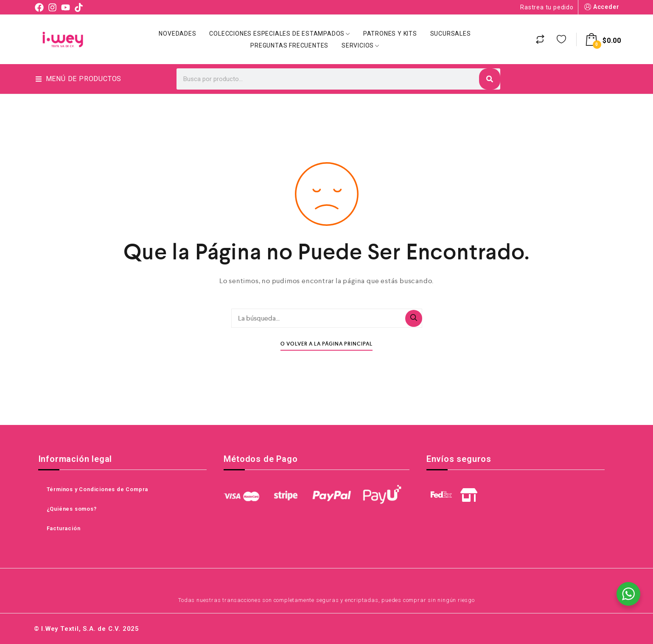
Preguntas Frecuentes (289, 45)
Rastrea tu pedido (547, 7)
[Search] (490, 79)
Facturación (64, 528)
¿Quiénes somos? (72, 509)
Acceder (601, 7)
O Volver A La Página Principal (326, 344)
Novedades (177, 34)
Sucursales (451, 34)
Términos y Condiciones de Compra (98, 489)
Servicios (360, 45)
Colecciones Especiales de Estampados (280, 34)
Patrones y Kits (390, 34)
